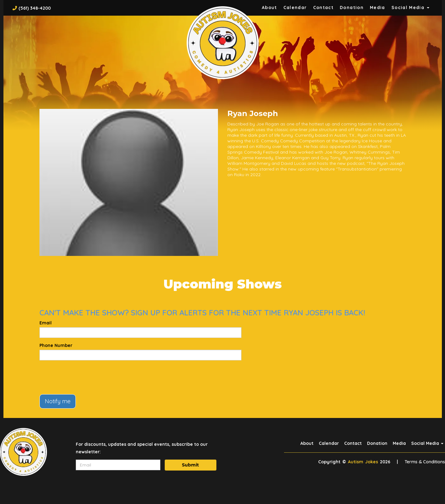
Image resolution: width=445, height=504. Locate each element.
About (269, 8)
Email (46, 323)
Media (378, 8)
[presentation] (87, 377)
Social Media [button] (410, 8)
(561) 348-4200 (35, 8)
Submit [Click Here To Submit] (190, 465)
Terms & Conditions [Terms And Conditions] (425, 462)
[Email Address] (118, 465)
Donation (352, 8)
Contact (323, 8)
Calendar (295, 8)
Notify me (58, 401)
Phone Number (56, 345)
